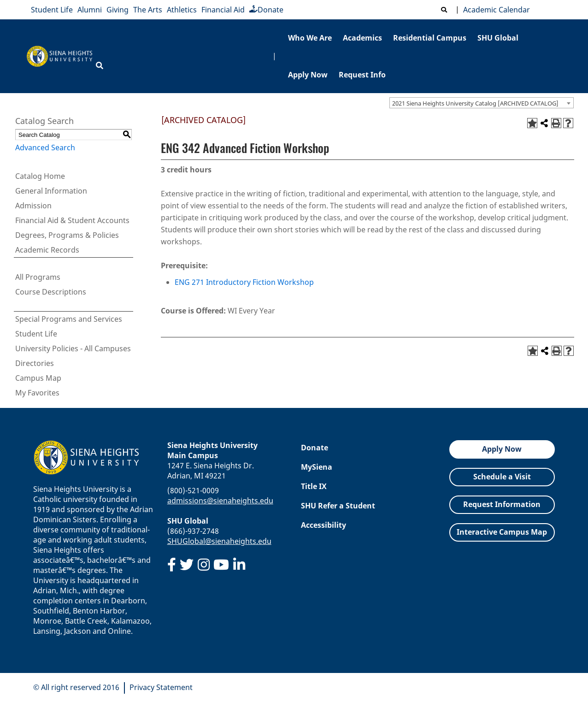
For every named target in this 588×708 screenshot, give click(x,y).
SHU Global (498, 38)
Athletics (182, 10)
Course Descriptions (51, 292)
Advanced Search (45, 147)
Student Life (52, 10)
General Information (51, 191)
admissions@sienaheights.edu (220, 501)
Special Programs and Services (69, 319)
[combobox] (482, 103)
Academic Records (47, 250)
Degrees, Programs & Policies (67, 235)
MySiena (317, 467)
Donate (266, 10)
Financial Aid (223, 10)
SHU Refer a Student (338, 506)
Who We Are (310, 38)
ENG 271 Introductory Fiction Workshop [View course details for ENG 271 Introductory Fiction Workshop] (244, 282)
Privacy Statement (161, 687)
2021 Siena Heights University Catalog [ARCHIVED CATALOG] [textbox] (475, 103)
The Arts (148, 10)
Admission (33, 206)
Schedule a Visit (502, 477)
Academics (362, 38)
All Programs (38, 277)
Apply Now (308, 75)
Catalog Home (40, 176)
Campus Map (38, 378)
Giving (118, 10)
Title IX (314, 486)
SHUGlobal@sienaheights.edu (219, 541)
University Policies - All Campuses (73, 348)
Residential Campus (430, 38)
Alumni (90, 10)
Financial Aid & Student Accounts (72, 220)
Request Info (362, 75)
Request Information (502, 504)
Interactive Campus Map (502, 532)
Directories (35, 363)
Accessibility (323, 525)
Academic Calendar (495, 10)
